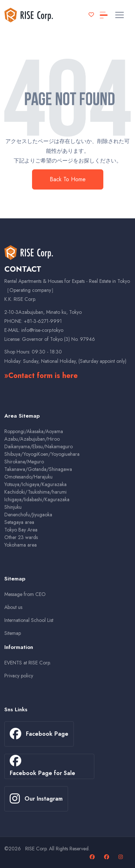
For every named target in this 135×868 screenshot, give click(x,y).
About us (13, 607)
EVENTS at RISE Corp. (28, 663)
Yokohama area (21, 545)
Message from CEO (25, 594)
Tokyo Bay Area (21, 530)
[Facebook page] (93, 857)
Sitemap (13, 633)
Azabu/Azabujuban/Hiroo (32, 439)
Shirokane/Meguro (24, 462)
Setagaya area (19, 522)
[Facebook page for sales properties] (107, 857)
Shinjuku (13, 507)
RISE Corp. (36, 849)
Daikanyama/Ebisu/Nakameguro (39, 446)
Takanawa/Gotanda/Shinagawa (38, 469)
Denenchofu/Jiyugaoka (28, 515)
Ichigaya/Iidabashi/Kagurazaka (37, 499)
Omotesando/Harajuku (28, 477)
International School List (29, 620)
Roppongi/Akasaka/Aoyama (34, 431)
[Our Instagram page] (121, 857)
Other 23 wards (21, 537)
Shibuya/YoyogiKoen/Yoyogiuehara (42, 454)
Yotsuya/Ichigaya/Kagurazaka (35, 484)
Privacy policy (19, 676)
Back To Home (68, 179)
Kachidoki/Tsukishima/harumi (35, 492)
